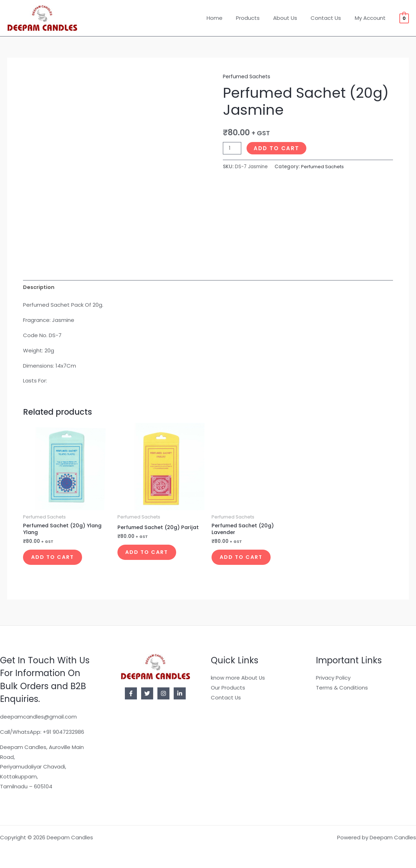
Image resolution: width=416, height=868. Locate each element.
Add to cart (277, 148)
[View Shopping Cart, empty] (404, 18)
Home (228, 18)
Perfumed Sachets (248, 76)
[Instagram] (163, 693)
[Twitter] (147, 693)
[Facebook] (131, 693)
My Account (372, 18)
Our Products (228, 688)
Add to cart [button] (57, 560)
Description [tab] (39, 288)
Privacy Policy (333, 678)
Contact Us (330, 18)
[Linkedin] (180, 693)
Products (258, 18)
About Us (293, 18)
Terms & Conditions (342, 688)
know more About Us (238, 678)
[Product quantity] (232, 148)
